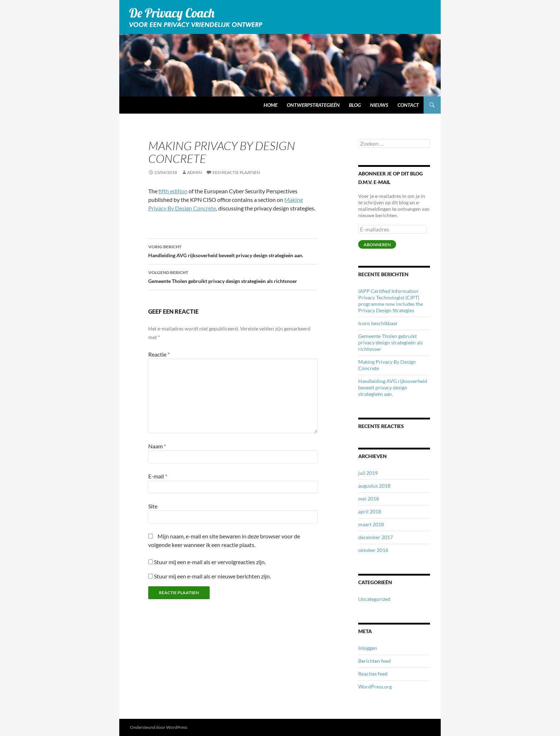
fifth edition (173, 191)
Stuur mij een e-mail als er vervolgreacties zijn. (210, 562)
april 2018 (370, 511)
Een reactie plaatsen (236, 172)
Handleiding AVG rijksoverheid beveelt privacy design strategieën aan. (233, 250)
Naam (157, 446)
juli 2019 (368, 473)
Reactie (159, 354)
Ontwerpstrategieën (313, 105)
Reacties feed (373, 674)
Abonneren (377, 245)
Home (271, 105)
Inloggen (368, 648)
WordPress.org (375, 687)
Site (153, 506)
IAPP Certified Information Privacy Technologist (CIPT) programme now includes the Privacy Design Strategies (391, 301)
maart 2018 (371, 524)
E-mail (158, 476)
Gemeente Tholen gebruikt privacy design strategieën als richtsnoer (233, 276)
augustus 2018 (374, 486)
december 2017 (376, 537)
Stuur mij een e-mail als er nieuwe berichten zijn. (212, 576)
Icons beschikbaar (378, 323)
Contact (408, 105)
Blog (355, 105)
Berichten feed (374, 661)
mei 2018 (369, 499)
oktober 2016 (373, 550)
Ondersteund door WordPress (159, 727)
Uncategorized (374, 599)
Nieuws (379, 105)
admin (194, 172)
